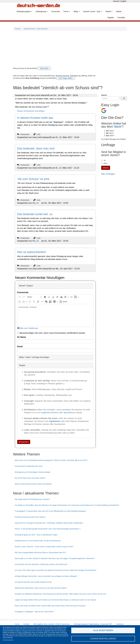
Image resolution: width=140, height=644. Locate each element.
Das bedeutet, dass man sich (36, 148)
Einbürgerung (42, 11)
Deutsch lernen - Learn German (36, 29)
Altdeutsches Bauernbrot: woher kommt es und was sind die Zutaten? (41, 588)
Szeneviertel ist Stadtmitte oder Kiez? (29, 466)
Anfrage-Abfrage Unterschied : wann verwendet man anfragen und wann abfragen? (46, 576)
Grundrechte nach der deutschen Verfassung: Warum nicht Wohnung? (41, 564)
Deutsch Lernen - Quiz (93, 11)
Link (39, 134)
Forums (18, 29)
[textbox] (55, 315)
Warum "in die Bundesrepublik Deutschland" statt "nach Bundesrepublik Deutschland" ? (48, 529)
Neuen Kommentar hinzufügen (31, 111)
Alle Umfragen (108, 174)
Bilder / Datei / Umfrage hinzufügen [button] (34, 357)
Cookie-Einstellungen (103, 639)
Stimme (106, 168)
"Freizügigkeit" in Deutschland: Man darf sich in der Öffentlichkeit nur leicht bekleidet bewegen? (51, 511)
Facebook (120, 624)
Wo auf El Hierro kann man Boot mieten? (30, 478)
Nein (104, 163)
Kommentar (23, 292)
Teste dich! (44, 68)
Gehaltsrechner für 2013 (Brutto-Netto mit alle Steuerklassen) (38, 541)
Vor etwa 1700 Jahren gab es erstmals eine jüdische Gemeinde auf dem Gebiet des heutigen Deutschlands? (56, 570)
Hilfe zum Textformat (28, 328)
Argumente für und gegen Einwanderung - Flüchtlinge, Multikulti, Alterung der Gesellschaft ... (50, 523)
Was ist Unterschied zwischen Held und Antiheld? (33, 484)
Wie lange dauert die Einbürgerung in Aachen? (32, 499)
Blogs (77, 11)
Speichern (24, 442)
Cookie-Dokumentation (8, 640)
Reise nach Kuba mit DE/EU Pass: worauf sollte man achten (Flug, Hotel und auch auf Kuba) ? (50, 606)
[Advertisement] (70, 49)
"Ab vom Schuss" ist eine (33, 179)
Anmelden (121, 18)
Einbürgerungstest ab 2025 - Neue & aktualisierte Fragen (36, 535)
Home (17, 624)
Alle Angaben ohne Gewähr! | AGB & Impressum (52, 624)
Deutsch (116, 1)
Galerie (119, 11)
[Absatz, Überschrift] (34, 297)
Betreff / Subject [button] (26, 286)
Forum (67, 11)
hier (118, 139)
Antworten (25, 134)
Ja (103, 160)
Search (104, 95)
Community (56, 11)
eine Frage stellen (66, 78)
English (124, 1)
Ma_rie (36, 203)
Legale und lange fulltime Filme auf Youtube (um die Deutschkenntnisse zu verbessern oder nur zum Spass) (55, 600)
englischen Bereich (50, 413)
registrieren (55, 421)
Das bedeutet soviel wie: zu (35, 214)
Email (20, 347)
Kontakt (26, 624)
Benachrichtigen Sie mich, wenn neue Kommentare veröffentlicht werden (51, 333)
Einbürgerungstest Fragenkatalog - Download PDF (93, 624)
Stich (118, 127)
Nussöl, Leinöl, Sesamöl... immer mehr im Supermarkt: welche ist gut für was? (44, 547)
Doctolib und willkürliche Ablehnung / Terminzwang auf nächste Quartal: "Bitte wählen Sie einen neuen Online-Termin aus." (61, 594)
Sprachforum (70, 413)
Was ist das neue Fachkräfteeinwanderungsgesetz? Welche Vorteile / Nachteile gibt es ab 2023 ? (51, 460)
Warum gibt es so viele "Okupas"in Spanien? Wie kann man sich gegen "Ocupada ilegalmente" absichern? (55, 558)
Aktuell (109, 11)
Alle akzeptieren (103, 630)
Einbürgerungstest (24, 11)
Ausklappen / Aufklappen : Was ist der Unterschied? (34, 612)
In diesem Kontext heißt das (35, 118)
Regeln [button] (22, 365)
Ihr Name (22, 337)
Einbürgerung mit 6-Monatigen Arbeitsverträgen (33, 472)
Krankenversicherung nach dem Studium (30, 517)
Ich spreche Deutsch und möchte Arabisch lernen (33, 582)
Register (111, 18)
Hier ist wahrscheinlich (32, 252)
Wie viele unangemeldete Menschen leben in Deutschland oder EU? (40, 553)
